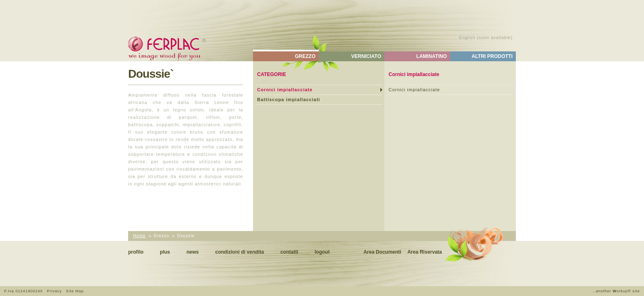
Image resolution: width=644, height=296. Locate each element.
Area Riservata (425, 252)
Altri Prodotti (492, 56)
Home (139, 236)
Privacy (54, 291)
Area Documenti (382, 252)
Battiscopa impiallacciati (289, 99)
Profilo (136, 252)
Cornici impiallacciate (285, 90)
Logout (322, 252)
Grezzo (305, 56)
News (193, 252)
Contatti (289, 252)
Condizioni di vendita (240, 252)
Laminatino (432, 56)
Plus (165, 252)
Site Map (75, 291)
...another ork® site (616, 291)
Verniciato (366, 56)
